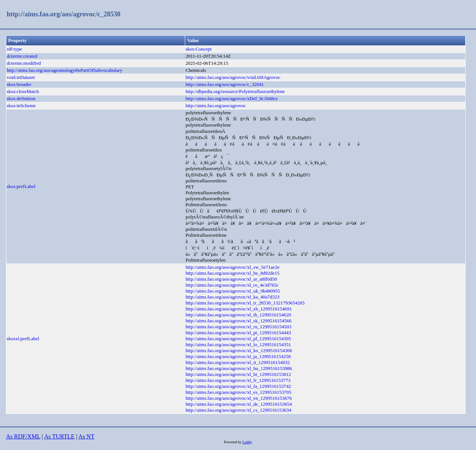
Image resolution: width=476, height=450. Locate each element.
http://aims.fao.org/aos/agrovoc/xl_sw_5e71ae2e (232, 267)
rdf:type (14, 49)
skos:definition (21, 98)
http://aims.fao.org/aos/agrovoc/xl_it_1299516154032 (238, 362)
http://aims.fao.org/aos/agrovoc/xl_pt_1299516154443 (238, 333)
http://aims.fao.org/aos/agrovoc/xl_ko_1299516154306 (239, 350)
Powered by (233, 442)
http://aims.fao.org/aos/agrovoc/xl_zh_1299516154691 (239, 309)
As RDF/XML (23, 436)
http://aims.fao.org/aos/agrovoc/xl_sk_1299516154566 (239, 321)
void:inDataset (21, 77)
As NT (86, 436)
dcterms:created (22, 56)
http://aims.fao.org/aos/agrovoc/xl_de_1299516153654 (239, 404)
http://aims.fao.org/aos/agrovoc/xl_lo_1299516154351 (238, 344)
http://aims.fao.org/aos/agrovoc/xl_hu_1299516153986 (239, 368)
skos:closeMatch (23, 91)
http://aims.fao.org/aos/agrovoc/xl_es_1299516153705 (238, 392)
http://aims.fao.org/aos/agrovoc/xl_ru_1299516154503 (238, 327)
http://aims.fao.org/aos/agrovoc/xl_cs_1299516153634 (238, 410)
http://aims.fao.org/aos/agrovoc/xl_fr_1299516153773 (238, 380)
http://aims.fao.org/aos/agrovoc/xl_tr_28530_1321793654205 (245, 303)
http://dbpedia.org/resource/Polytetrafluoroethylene (235, 91)
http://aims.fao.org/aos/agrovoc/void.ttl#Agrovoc (233, 77)
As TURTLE (59, 436)
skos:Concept (199, 49)
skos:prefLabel (21, 186)
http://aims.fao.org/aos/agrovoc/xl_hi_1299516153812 (238, 374)
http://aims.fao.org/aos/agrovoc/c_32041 (225, 84)
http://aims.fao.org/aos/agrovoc (216, 106)
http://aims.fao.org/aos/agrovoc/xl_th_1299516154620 (238, 315)
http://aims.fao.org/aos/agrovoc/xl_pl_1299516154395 (238, 339)
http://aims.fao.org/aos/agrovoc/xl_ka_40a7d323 (233, 297)
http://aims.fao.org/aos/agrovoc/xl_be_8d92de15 (233, 273)
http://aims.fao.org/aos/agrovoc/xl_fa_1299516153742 (238, 386)
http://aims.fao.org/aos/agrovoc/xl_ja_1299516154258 (238, 356)
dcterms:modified (24, 63)
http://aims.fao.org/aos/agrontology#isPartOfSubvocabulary (65, 70)
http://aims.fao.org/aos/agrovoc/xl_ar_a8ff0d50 (231, 279)
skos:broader (19, 84)
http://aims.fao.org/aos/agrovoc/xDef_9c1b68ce (232, 98)
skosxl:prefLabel (23, 339)
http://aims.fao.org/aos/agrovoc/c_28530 (64, 14)
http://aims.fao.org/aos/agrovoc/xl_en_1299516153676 (239, 398)
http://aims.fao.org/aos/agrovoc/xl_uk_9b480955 (233, 291)
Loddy (247, 442)
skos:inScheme (21, 106)
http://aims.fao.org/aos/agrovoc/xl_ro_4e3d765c (232, 285)
